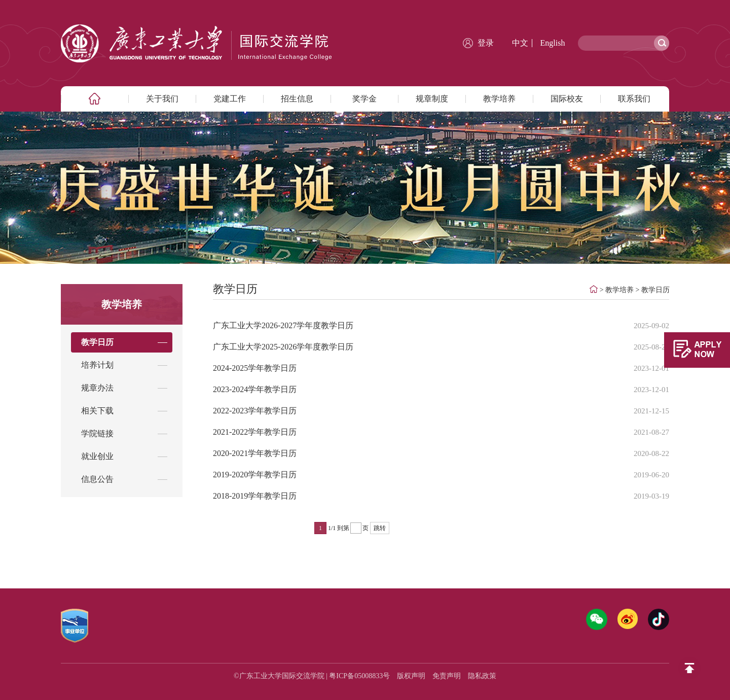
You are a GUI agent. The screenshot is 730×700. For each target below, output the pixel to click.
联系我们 (634, 99)
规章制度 (432, 99)
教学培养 (499, 99)
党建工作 (230, 99)
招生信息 (297, 99)
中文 (520, 43)
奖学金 (364, 99)
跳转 (380, 528)
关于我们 (162, 99)
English (553, 43)
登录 (486, 43)
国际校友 (567, 99)
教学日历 (655, 290)
